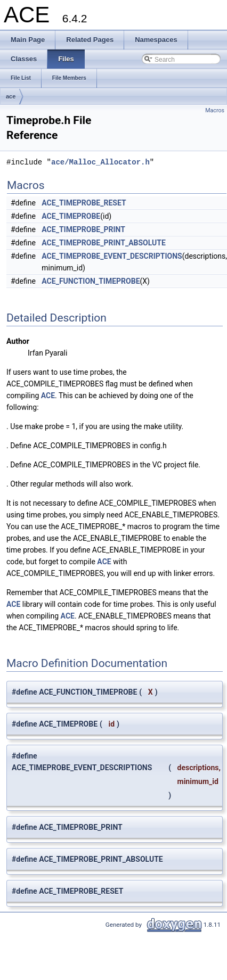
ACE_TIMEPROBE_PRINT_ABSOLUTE (104, 243)
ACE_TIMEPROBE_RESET (84, 203)
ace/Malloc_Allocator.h (100, 162)
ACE (48, 396)
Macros (215, 110)
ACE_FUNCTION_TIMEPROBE (91, 281)
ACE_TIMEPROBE (71, 216)
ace (11, 96)
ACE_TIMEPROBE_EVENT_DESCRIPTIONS (112, 256)
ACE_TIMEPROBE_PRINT (83, 229)
